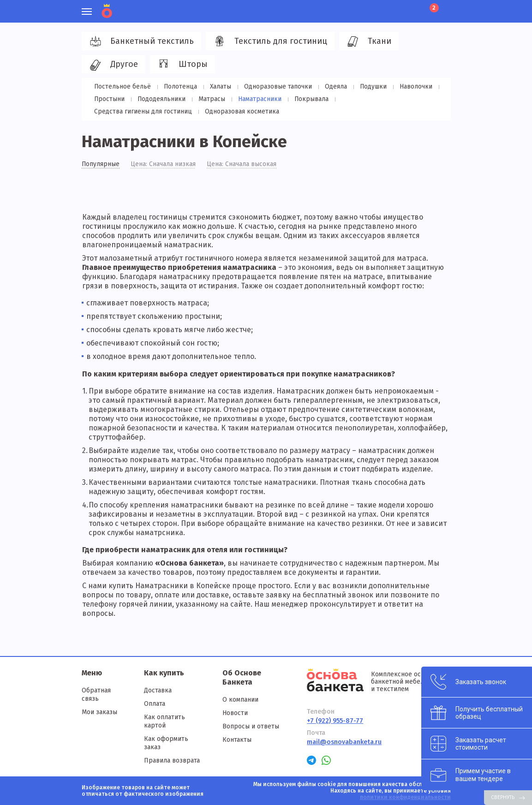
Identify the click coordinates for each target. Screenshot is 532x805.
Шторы (181, 65)
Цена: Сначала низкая (164, 164)
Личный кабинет (383, 7)
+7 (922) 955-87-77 (335, 721)
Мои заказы (99, 712)
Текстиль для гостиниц (269, 42)
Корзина (433, 8)
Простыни (109, 99)
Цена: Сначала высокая (242, 164)
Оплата (155, 704)
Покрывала (307, 99)
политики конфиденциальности (405, 797)
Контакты (237, 740)
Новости (235, 713)
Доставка (158, 690)
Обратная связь (96, 695)
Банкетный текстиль (140, 42)
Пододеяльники (160, 99)
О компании (240, 700)
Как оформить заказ (166, 743)
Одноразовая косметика (131, 111)
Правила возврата (172, 760)
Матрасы (209, 99)
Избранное (398, 7)
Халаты (218, 86)
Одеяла (331, 86)
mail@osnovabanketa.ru (344, 742)
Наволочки (410, 86)
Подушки (368, 86)
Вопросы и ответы (251, 726)
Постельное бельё (122, 86)
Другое (112, 65)
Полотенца (179, 86)
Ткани (368, 42)
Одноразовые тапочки (275, 86)
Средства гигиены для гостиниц (384, 99)
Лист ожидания (414, 7)
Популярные (101, 164)
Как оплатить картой (164, 721)
